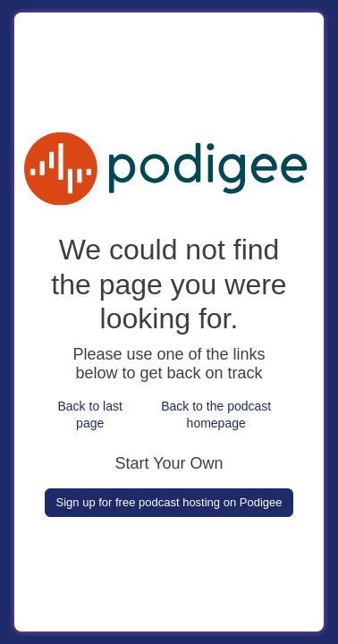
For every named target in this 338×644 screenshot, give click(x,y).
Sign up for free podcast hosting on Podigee (169, 502)
